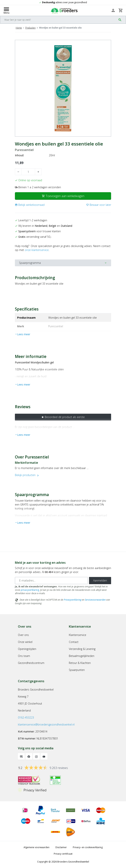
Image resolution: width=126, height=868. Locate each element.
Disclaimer (61, 847)
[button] (30, 205)
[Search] (58, 20)
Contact (74, 642)
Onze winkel (25, 642)
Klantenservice (78, 635)
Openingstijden (27, 649)
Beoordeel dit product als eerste (63, 417)
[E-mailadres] (51, 581)
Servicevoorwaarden (95, 600)
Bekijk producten (27, 475)
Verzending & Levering (82, 649)
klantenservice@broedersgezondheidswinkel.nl (46, 724)
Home (19, 28)
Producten (30, 28)
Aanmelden (100, 580)
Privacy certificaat (63, 854)
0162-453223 (26, 717)
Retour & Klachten (80, 663)
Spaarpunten (77, 670)
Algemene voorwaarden (36, 847)
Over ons (23, 635)
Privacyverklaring (73, 600)
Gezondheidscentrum (31, 663)
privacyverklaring (30, 590)
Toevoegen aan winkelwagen (63, 196)
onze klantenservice (37, 250)
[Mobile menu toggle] (6, 10)
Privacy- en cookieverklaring (88, 847)
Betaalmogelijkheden (82, 656)
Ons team (24, 656)
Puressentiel (24, 150)
